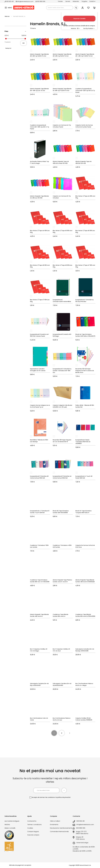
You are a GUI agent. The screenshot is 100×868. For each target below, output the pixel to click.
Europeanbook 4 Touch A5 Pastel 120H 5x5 (84, 477)
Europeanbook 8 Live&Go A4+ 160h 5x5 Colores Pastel (40, 335)
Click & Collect (55, 821)
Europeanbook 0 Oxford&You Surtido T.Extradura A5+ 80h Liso (62, 371)
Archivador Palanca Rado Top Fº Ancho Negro (39, 162)
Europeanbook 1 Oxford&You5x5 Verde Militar (62, 301)
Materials (76, 1)
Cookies (30, 828)
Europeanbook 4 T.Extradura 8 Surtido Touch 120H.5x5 (40, 512)
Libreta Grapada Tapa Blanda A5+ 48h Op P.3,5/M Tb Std (85, 55)
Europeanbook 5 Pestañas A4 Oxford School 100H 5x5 (62, 477)
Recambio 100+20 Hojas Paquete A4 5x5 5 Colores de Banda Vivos (85, 371)
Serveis (68, 1)
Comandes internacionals (59, 832)
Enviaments (54, 825)
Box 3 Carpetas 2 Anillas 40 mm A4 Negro (39, 650)
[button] (92, 1)
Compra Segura (33, 832)
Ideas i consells (10, 828)
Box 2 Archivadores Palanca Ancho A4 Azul (62, 719)
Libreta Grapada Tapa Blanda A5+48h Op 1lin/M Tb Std (62, 55)
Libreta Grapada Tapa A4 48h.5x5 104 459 (84, 162)
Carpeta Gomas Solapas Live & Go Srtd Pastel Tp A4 (40, 406)
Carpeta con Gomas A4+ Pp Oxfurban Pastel (62, 126)
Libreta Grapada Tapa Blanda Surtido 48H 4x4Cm (39, 615)
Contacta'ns (32, 821)
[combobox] (60, 8)
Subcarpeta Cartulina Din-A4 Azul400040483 (62, 684)
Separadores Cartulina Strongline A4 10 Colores (38, 370)
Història (7, 825)
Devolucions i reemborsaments (61, 828)
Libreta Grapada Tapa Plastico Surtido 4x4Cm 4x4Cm (62, 581)
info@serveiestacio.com (25, 1)
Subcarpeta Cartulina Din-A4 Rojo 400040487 (39, 684)
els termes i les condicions (46, 797)
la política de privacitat (63, 797)
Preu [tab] (6, 31)
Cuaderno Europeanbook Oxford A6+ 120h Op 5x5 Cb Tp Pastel (85, 90)
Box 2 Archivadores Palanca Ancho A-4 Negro (84, 684)
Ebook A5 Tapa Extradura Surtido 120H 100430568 (61, 512)
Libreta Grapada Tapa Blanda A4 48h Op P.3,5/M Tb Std (62, 90)
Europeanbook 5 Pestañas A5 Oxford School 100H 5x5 (39, 477)
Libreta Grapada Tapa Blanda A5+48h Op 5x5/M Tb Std (39, 55)
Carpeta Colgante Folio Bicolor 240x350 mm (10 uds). (63, 406)
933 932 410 (9, 1)
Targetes (84, 1)
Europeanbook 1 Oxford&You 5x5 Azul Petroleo (85, 301)
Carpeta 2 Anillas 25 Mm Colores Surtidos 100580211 (84, 719)
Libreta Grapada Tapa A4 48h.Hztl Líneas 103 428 (61, 162)
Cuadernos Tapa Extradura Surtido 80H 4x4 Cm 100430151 (40, 581)
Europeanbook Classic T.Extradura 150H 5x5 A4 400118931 (83, 442)
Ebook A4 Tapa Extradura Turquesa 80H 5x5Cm (83, 512)
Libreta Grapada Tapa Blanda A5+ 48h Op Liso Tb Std (39, 90)
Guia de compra (33, 835)
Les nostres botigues (12, 821)
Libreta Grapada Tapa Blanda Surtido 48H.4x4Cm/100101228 (85, 581)
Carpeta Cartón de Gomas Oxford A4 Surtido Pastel (84, 126)
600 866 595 (40, 1)
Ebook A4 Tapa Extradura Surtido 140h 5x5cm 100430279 (85, 335)
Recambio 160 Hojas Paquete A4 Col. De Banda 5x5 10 (62, 441)
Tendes (60, 1)
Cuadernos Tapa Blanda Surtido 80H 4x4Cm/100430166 (85, 615)
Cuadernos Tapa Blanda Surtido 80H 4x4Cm (60, 615)
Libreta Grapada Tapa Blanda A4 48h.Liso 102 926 (39, 197)
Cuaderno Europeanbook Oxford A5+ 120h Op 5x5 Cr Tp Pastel (40, 127)
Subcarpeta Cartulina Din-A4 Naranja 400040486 (85, 650)
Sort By (86, 28)
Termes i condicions (34, 825)
